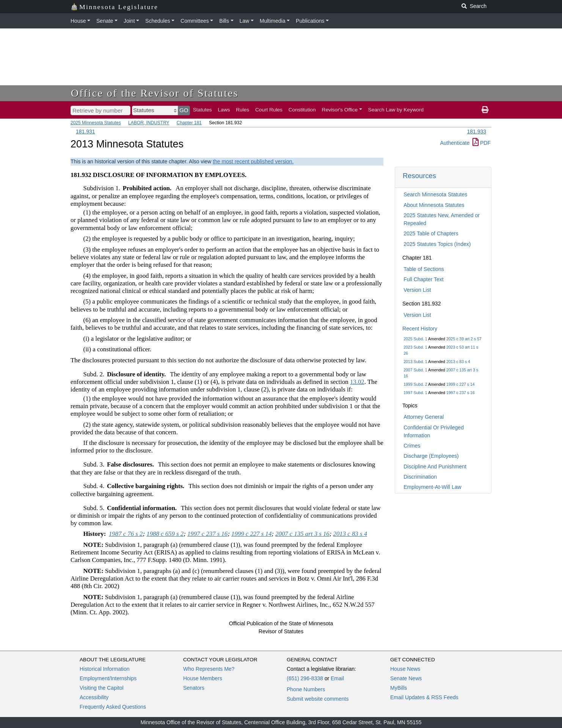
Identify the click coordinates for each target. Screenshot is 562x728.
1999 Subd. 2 (415, 384)
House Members (203, 678)
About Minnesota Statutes (434, 205)
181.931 (86, 132)
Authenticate (455, 143)
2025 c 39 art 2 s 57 (464, 339)
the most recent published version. (253, 161)
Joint (129, 21)
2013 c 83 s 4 (458, 362)
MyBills (399, 688)
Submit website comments (318, 699)
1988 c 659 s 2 (165, 534)
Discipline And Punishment (435, 467)
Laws (224, 110)
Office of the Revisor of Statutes (155, 93)
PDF (482, 143)
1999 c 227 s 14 (461, 384)
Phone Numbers (306, 689)
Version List (417, 290)
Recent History (420, 329)
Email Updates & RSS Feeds (424, 697)
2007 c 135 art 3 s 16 (302, 534)
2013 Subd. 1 (415, 362)
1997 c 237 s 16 (461, 393)
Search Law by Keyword (396, 110)
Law (245, 21)
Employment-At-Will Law (432, 487)
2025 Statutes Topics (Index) (437, 244)
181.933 (476, 132)
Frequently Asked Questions (113, 707)
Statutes (203, 110)
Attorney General (424, 417)
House (78, 21)
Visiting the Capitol (102, 688)
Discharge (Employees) (431, 456)
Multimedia (273, 21)
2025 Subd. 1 (415, 339)
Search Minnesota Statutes (435, 194)
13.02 (357, 382)
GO (184, 110)
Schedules (158, 21)
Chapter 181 (189, 123)
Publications (310, 21)
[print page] (485, 110)
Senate (105, 21)
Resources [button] (419, 176)
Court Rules (269, 110)
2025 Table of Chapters (431, 233)
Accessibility (94, 697)
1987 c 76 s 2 (126, 534)
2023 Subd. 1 (415, 347)
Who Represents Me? (209, 669)
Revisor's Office (340, 110)
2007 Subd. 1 (415, 370)
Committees (195, 21)
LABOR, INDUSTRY (149, 123)
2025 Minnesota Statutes (96, 123)
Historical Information (105, 669)
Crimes (412, 446)
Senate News (406, 678)
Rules (243, 110)
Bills (224, 21)
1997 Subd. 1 (415, 393)
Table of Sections (424, 269)
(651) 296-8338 (305, 678)
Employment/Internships (108, 678)
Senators (194, 688)
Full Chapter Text (424, 279)
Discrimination (420, 477)
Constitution (302, 110)
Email (337, 678)
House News (405, 669)
